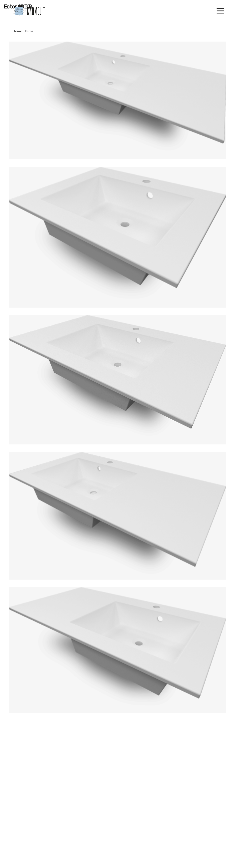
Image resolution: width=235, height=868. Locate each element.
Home (17, 31)
